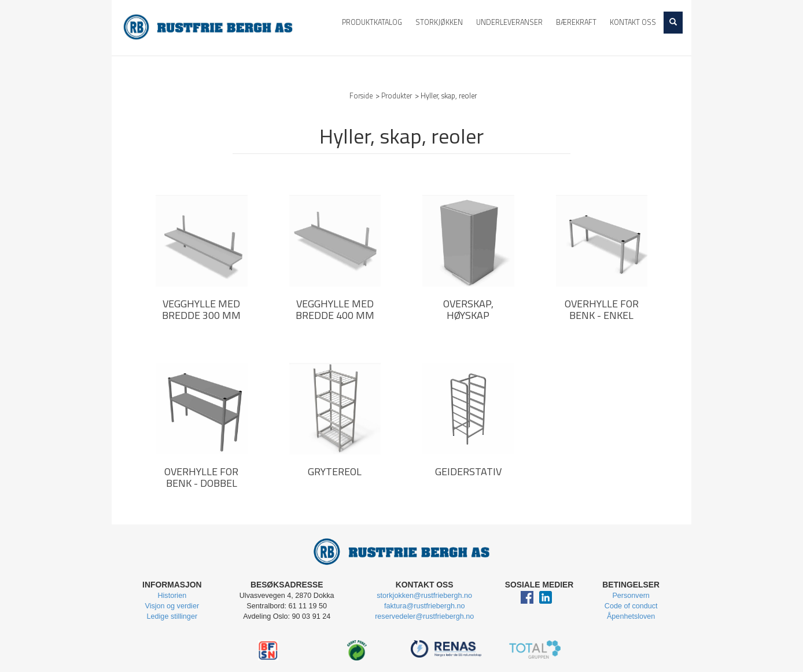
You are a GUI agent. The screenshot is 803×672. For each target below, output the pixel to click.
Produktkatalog (372, 22)
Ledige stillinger (172, 616)
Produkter (397, 96)
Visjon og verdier (172, 606)
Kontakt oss (633, 22)
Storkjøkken (439, 22)
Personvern (631, 596)
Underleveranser (509, 22)
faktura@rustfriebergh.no (425, 606)
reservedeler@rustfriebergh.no (424, 616)
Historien (172, 596)
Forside (361, 96)
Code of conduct (631, 606)
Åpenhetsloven (631, 616)
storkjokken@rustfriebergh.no (424, 596)
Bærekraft (576, 22)
